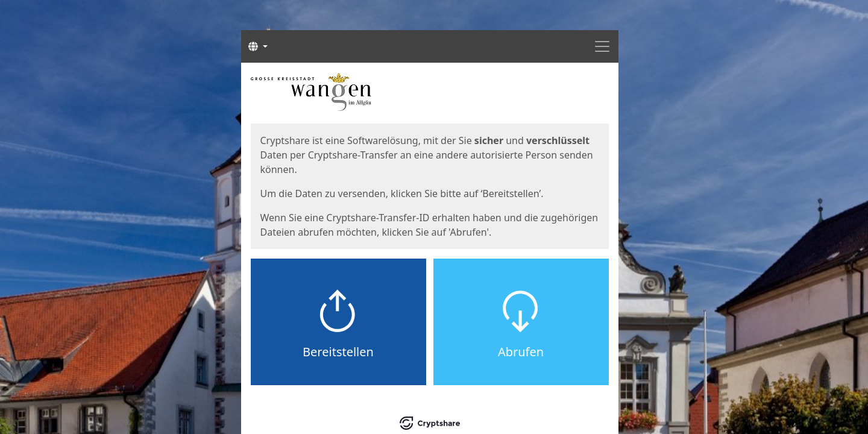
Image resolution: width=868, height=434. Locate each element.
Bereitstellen (338, 352)
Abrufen (521, 352)
